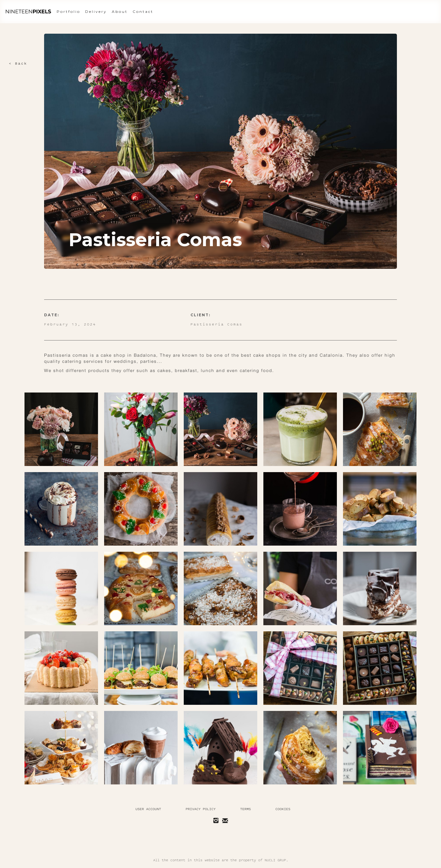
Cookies (283, 809)
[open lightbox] (61, 429)
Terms (245, 809)
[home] (28, 12)
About (120, 11)
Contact (143, 11)
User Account (148, 809)
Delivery (96, 11)
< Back (18, 64)
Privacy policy (201, 809)
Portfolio (68, 11)
